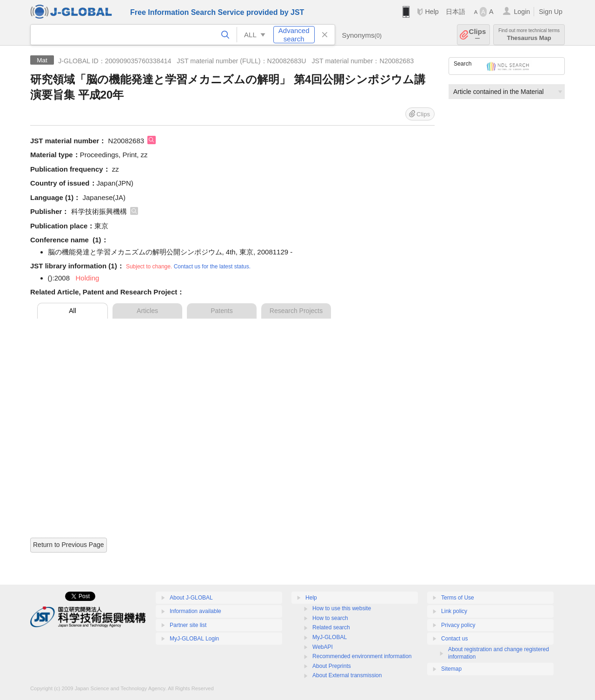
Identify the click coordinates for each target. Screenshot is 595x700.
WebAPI (323, 647)
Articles (147, 311)
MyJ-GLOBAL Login (194, 639)
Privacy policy (458, 625)
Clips (478, 35)
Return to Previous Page (69, 545)
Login (522, 12)
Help (432, 12)
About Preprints (332, 666)
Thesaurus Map (529, 35)
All (73, 311)
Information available (195, 611)
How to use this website (342, 608)
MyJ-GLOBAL (330, 637)
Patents (221, 311)
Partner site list (188, 625)
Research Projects (296, 311)
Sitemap (451, 669)
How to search (330, 618)
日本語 (456, 12)
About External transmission (347, 675)
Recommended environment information (362, 656)
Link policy (454, 611)
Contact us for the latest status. (212, 267)
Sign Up (551, 12)
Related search (331, 627)
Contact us (454, 639)
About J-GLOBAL (191, 598)
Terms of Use (458, 598)
